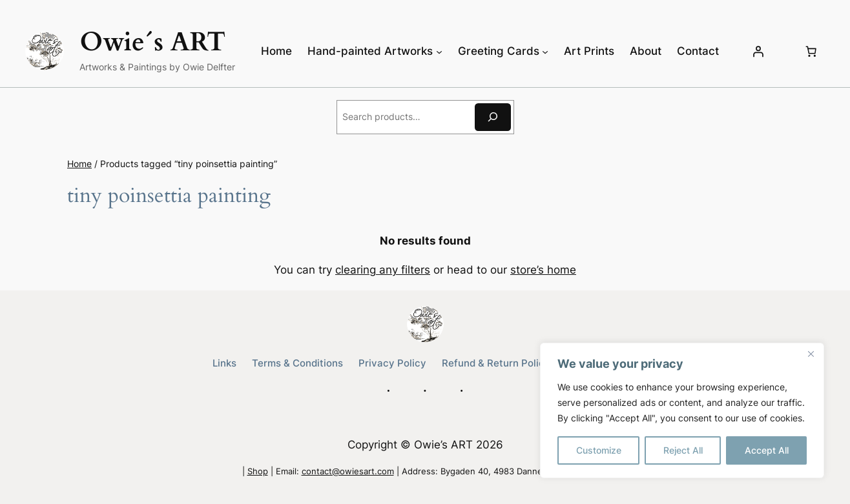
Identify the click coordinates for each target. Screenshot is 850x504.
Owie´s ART (152, 42)
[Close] (811, 354)
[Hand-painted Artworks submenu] (439, 51)
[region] (682, 410)
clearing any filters (383, 270)
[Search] (493, 117)
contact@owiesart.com (348, 471)
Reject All (683, 450)
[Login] (758, 51)
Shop (258, 471)
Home (79, 164)
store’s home (543, 270)
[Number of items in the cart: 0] (811, 51)
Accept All (767, 450)
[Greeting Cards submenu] (545, 51)
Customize (599, 450)
